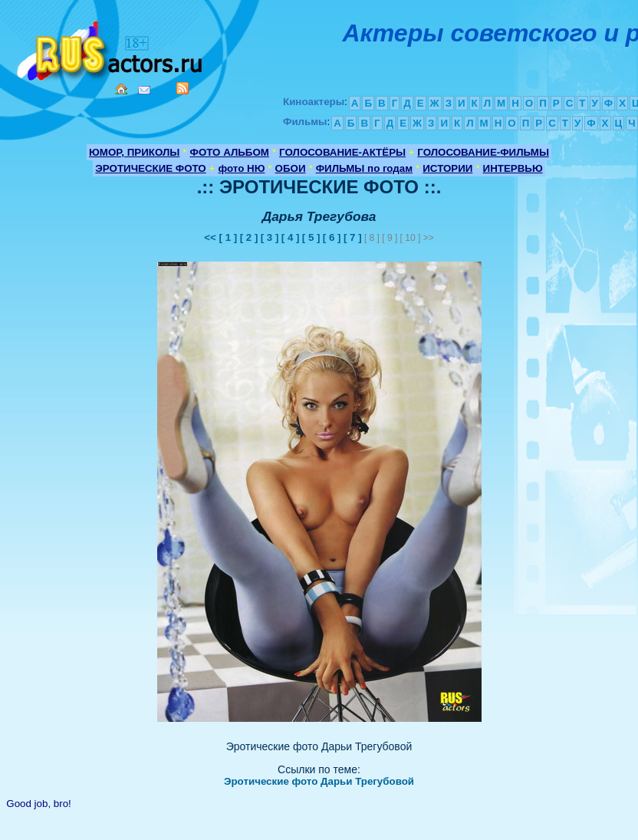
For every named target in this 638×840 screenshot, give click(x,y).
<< (211, 237)
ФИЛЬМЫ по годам (364, 168)
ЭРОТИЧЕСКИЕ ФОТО (150, 168)
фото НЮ (242, 168)
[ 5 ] (311, 237)
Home (121, 89)
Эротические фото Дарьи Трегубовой (319, 781)
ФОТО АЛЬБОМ (230, 152)
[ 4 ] (291, 237)
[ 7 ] (353, 237)
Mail (144, 90)
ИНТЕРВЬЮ (513, 168)
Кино (111, 48)
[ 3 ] (270, 237)
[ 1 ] (229, 237)
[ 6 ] (332, 237)
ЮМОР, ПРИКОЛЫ (134, 152)
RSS (183, 88)
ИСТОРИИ (447, 168)
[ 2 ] (249, 237)
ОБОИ (291, 168)
